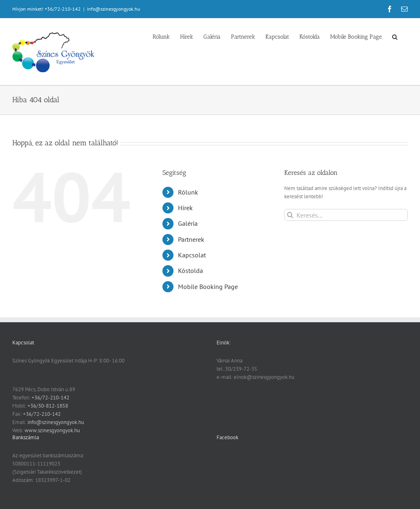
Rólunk (188, 192)
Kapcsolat (192, 255)
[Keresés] (290, 215)
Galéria (188, 223)
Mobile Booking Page (208, 287)
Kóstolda (191, 271)
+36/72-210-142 (50, 398)
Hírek (185, 208)
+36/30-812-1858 (48, 406)
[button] (395, 36)
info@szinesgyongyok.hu (113, 9)
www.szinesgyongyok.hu (52, 430)
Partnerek (191, 239)
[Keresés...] (346, 215)
